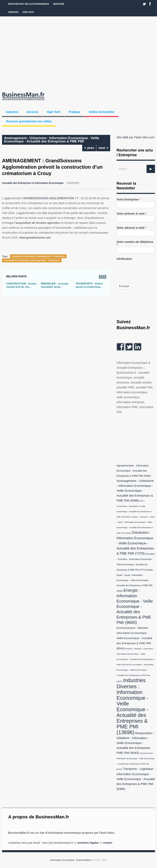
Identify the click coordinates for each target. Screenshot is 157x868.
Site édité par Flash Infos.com (135, 137)
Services (13, 12)
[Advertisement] (78, 53)
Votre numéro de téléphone (135, 243)
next (103, 148)
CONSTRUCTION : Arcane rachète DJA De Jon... (21, 285)
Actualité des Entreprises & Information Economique (33, 183)
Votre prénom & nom (132, 214)
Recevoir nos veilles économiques (29, 4)
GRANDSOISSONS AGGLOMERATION (49, 198)
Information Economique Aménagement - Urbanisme (32, 260)
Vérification (124, 259)
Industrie (59, 4)
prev (89, 148)
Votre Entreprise (128, 200)
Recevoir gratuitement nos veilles (29, 121)
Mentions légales (88, 843)
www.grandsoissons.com (35, 238)
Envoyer (124, 286)
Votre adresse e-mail (131, 228)
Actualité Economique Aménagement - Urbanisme (38, 256)
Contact (108, 843)
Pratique (74, 112)
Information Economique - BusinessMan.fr (71, 860)
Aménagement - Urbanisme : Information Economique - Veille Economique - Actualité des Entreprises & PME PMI (52, 140)
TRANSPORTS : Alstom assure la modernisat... (89, 285)
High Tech (28, 12)
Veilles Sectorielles (101, 112)
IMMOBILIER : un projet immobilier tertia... (55, 285)
